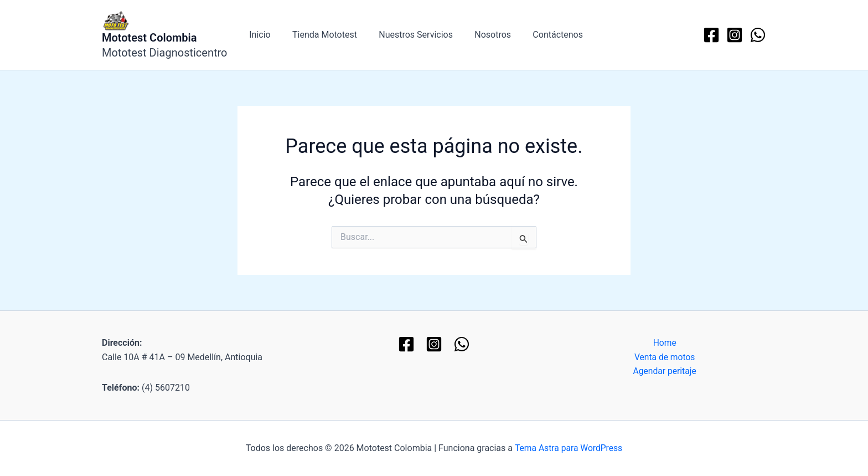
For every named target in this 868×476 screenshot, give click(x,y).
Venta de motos (665, 357)
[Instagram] (735, 35)
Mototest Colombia (149, 38)
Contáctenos (539, 35)
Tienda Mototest (319, 35)
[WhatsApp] (758, 35)
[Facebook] (711, 35)
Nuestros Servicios (406, 35)
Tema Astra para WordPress (568, 448)
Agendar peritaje (665, 372)
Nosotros (479, 35)
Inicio (258, 35)
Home (665, 343)
